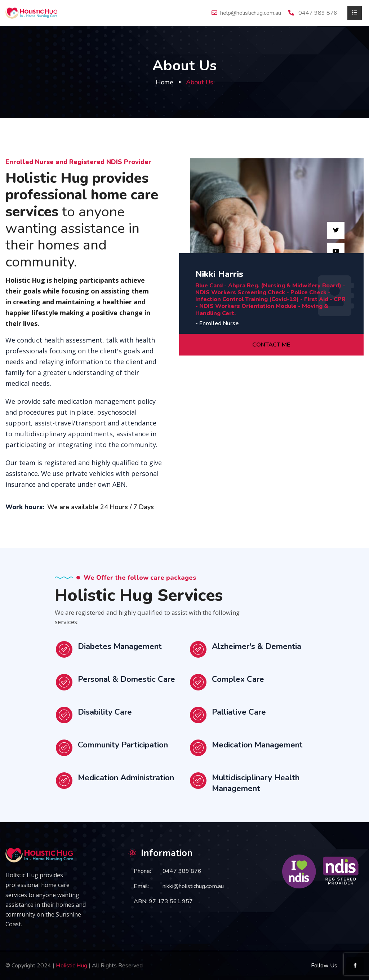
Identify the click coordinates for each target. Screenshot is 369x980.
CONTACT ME (272, 345)
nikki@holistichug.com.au (193, 886)
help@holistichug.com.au (251, 13)
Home (165, 82)
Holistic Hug (72, 966)
